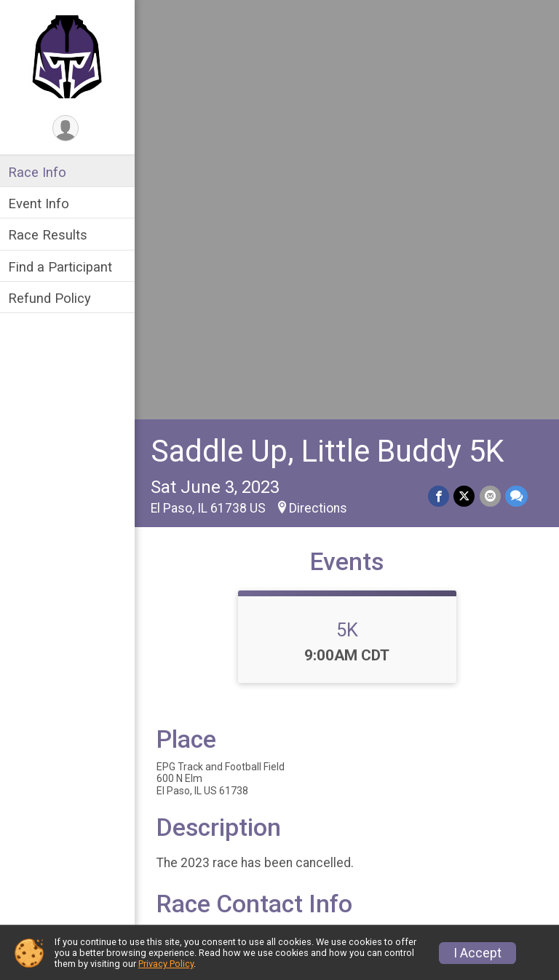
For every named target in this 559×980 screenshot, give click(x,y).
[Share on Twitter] (465, 88)
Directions (322, 100)
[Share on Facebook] (439, 88)
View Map (349, 716)
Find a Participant (64, 267)
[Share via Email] (490, 88)
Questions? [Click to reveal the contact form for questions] (219, 577)
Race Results (51, 235)
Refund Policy (53, 298)
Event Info (42, 203)
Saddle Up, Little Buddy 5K (331, 43)
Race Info (41, 172)
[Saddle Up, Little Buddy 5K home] (70, 56)
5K (349, 222)
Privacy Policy (166, 964)
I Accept (477, 953)
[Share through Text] (516, 88)
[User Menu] (70, 129)
